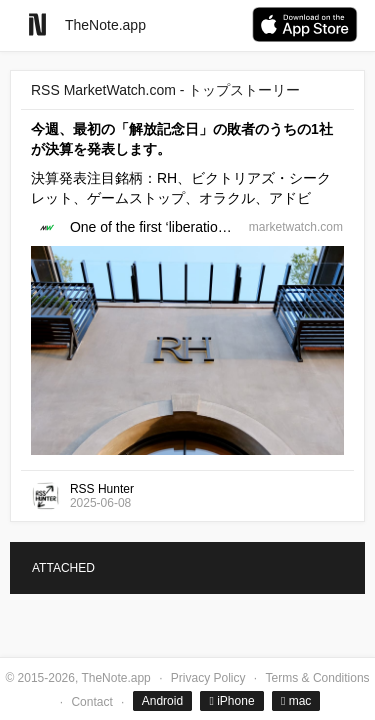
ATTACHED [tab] (63, 568)
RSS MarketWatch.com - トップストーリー (165, 90)
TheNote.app (105, 25)
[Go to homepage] (37, 24)
